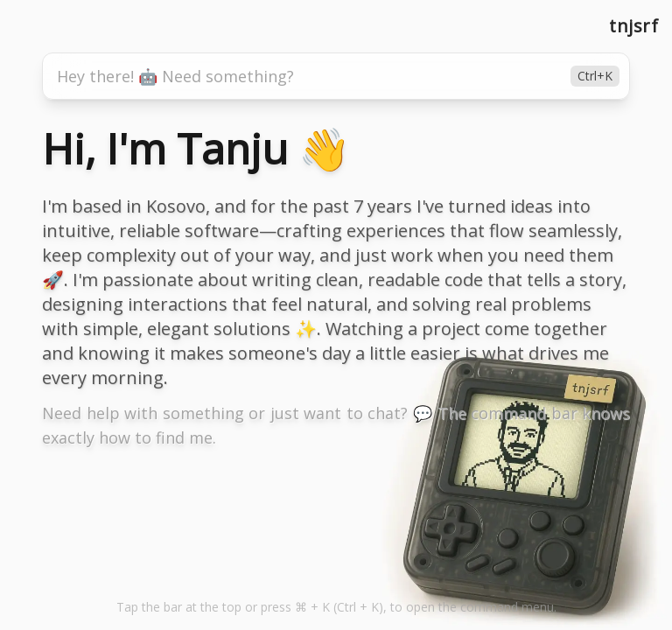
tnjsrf (633, 26)
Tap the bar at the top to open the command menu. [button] (336, 607)
